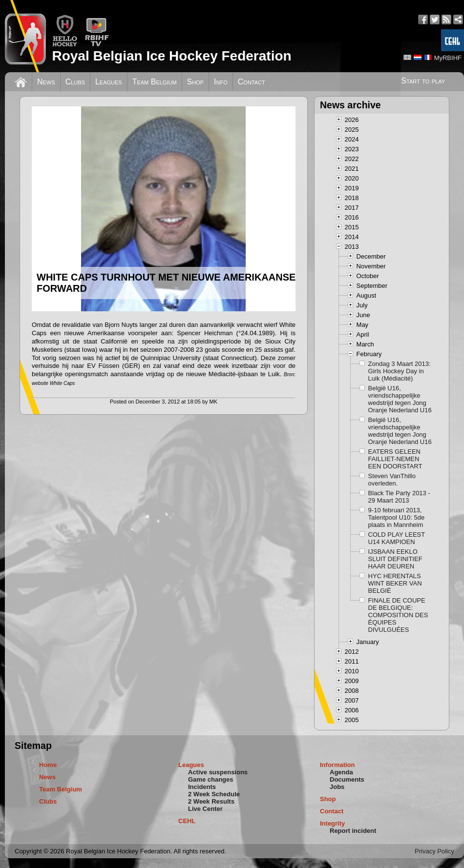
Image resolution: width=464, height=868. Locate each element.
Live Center (205, 809)
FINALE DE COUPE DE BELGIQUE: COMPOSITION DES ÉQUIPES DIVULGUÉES (398, 615)
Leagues (109, 82)
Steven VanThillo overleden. (392, 480)
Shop (196, 82)
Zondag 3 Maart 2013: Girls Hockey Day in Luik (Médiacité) (400, 371)
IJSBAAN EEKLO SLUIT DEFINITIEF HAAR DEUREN (395, 559)
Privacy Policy (434, 851)
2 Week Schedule (214, 794)
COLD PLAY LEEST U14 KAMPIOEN (397, 538)
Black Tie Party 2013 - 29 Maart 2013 (399, 497)
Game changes (211, 779)
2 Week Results (211, 801)
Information (337, 765)
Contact (252, 82)
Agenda (341, 772)
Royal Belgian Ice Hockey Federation (171, 56)
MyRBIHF (448, 58)
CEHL (187, 821)
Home (48, 765)
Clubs (75, 82)
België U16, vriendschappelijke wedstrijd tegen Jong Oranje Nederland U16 (400, 399)
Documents (347, 779)
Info (221, 82)
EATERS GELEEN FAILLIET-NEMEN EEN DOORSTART (395, 459)
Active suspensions (218, 772)
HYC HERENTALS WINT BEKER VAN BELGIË (395, 583)
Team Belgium (155, 82)
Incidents (202, 787)
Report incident (353, 831)
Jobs (337, 787)
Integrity (332, 823)
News (46, 82)
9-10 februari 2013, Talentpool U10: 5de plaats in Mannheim (397, 517)
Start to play (423, 81)
